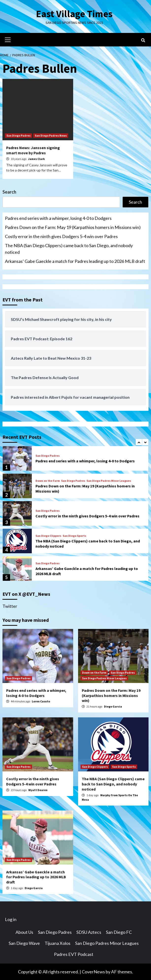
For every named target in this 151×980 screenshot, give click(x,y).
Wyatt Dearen (38, 790)
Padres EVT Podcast (74, 954)
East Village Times (74, 14)
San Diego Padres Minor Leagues (109, 481)
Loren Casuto (41, 701)
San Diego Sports (74, 536)
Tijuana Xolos (58, 943)
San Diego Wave (24, 943)
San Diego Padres (18, 135)
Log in (11, 919)
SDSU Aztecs (89, 932)
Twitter (10, 606)
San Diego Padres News (51, 135)
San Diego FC (119, 932)
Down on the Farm (48, 481)
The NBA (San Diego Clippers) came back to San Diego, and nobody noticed (69, 249)
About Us (24, 932)
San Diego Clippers (48, 536)
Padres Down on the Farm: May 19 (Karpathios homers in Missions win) (73, 227)
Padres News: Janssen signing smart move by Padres (33, 150)
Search (9, 192)
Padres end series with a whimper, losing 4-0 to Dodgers (58, 218)
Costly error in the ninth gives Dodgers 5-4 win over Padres (61, 236)
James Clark (36, 159)
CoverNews (93, 972)
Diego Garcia (113, 706)
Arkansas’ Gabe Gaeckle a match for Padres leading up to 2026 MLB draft (75, 261)
